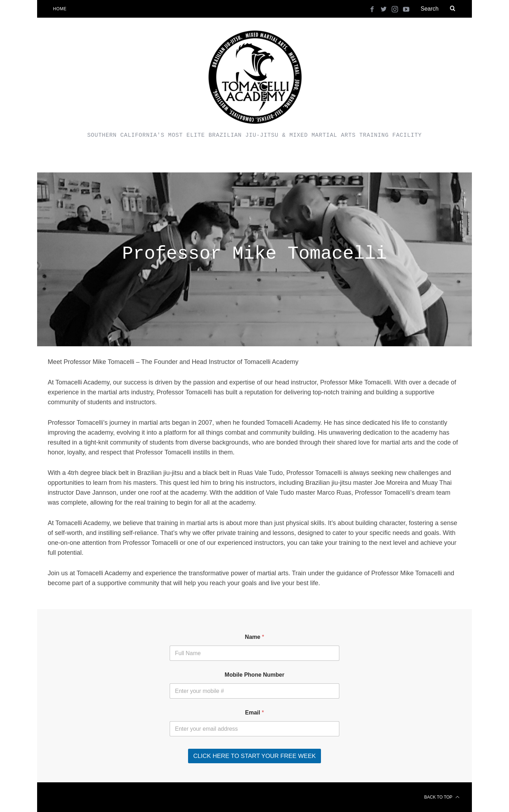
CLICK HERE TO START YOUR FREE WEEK (255, 756)
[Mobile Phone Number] (255, 691)
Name (255, 637)
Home (60, 9)
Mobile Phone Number (255, 675)
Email (254, 713)
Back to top (442, 797)
